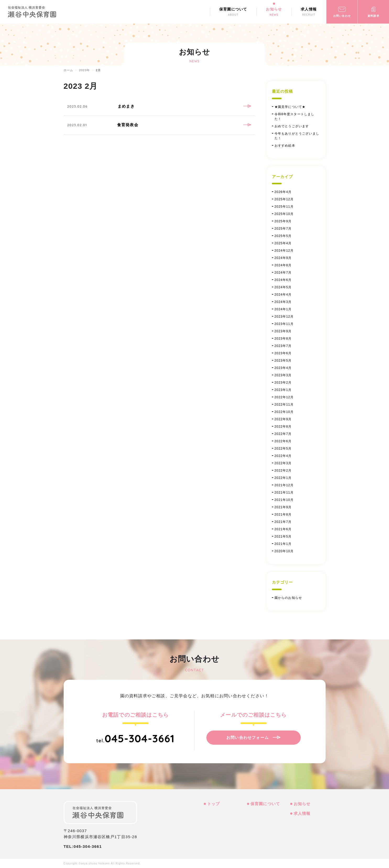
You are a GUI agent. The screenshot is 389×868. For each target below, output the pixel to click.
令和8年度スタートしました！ (295, 117)
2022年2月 (283, 471)
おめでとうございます (292, 126)
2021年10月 (284, 500)
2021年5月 (283, 537)
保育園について (265, 804)
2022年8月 (283, 427)
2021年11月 (284, 493)
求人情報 (302, 813)
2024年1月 (283, 309)
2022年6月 (283, 441)
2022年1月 (283, 478)
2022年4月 (283, 456)
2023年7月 (283, 346)
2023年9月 (283, 331)
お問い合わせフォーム (248, 737)
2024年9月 (283, 258)
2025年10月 (284, 214)
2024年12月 (284, 251)
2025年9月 (283, 221)
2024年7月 (283, 273)
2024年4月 (283, 295)
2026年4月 (283, 192)
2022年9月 (283, 419)
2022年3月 (283, 463)
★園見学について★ (290, 107)
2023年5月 (283, 361)
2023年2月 (283, 383)
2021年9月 (283, 507)
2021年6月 (283, 529)
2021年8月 (283, 515)
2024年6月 (283, 280)
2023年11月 (284, 324)
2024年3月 (283, 302)
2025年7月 (283, 229)
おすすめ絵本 (285, 146)
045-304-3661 (139, 738)
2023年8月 (283, 339)
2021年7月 (283, 522)
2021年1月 (283, 544)
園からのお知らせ (288, 598)
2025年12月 (284, 199)
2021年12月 (284, 485)
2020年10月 (284, 551)
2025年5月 (283, 236)
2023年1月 (283, 390)
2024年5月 (283, 287)
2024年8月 (283, 265)
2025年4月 (283, 243)
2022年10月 (284, 412)
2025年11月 (284, 207)
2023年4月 (283, 368)
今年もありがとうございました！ (297, 136)
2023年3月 (283, 375)
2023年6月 (283, 353)
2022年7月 (283, 434)
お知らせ (302, 804)
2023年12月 (284, 317)
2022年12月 (284, 397)
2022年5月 (283, 449)
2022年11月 (284, 405)
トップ (214, 804)
